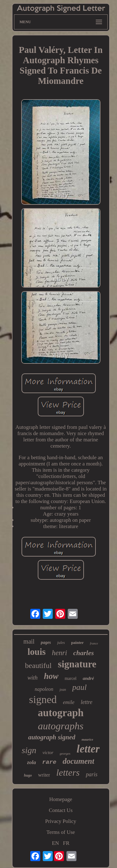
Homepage (61, 799)
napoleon (44, 689)
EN (55, 843)
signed (43, 699)
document (78, 761)
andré (88, 678)
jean (63, 690)
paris (92, 774)
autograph (61, 713)
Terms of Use (61, 832)
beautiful (38, 665)
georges (65, 753)
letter (88, 749)
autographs (61, 726)
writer (44, 775)
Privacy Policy (61, 821)
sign (29, 750)
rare (49, 762)
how (51, 676)
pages (46, 642)
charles (84, 653)
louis (37, 652)
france (94, 643)
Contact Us (61, 810)
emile (69, 702)
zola (32, 762)
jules (61, 642)
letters (68, 772)
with (33, 678)
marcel (71, 678)
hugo (28, 775)
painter (77, 642)
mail (29, 641)
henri (59, 653)
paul (79, 687)
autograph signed (52, 737)
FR (66, 843)
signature (77, 664)
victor (48, 752)
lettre (87, 702)
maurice (87, 739)
